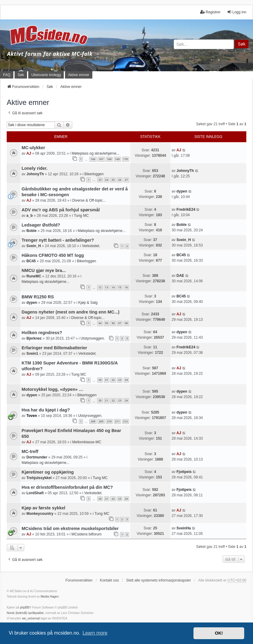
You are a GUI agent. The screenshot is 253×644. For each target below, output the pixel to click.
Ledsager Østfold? (41, 225)
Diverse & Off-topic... (89, 200)
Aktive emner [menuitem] (79, 75)
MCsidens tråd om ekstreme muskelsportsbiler (70, 528)
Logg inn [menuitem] (237, 12)
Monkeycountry (40, 514)
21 (107, 380)
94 (100, 323)
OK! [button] (219, 633)
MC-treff (30, 451)
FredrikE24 (186, 210)
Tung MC (81, 216)
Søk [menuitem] (21, 75)
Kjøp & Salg (88, 303)
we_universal (31, 618)
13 (107, 287)
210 (109, 421)
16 (126, 287)
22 (113, 380)
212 (126, 421)
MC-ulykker (33, 148)
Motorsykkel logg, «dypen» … (52, 389)
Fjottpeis (184, 472)
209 (101, 421)
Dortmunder (37, 457)
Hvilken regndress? (42, 333)
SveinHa (184, 528)
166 (93, 159)
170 (126, 159)
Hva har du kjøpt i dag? (46, 410)
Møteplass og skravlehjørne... (96, 153)
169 (117, 159)
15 (120, 287)
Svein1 (32, 354)
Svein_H (34, 246)
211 (117, 421)
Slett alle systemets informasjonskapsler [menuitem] (158, 580)
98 (126, 323)
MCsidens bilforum (86, 534)
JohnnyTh (35, 174)
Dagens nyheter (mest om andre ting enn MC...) (70, 312)
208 (93, 421)
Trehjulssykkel (39, 478)
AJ (29, 153)
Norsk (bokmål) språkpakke (25, 613)
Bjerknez (34, 338)
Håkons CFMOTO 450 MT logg (53, 255)
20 (100, 380)
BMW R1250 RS (38, 297)
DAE (180, 276)
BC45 (31, 261)
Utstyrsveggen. (93, 338)
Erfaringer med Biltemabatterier (54, 348)
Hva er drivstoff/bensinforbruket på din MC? (67, 487)
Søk (242, 44)
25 (113, 180)
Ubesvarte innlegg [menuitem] (46, 75)
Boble (31, 231)
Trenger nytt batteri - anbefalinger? (58, 240)
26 (120, 180)
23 (100, 180)
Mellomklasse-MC (87, 442)
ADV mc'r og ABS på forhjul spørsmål (61, 210)
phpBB (25, 607)
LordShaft (35, 493)
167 (101, 159)
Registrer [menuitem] (210, 12)
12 (100, 287)
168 (109, 159)
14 (113, 287)
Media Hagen (50, 597)
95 (107, 323)
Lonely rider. (35, 168)
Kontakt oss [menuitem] (109, 580)
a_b (30, 216)
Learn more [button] (95, 633)
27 (126, 180)
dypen (182, 191)
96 (113, 323)
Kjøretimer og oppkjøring (48, 472)
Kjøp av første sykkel (43, 508)
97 (120, 323)
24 (107, 180)
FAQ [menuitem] (7, 75)
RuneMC (34, 276)
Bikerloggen (94, 174)
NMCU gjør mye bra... (44, 270)
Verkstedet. (91, 246)
